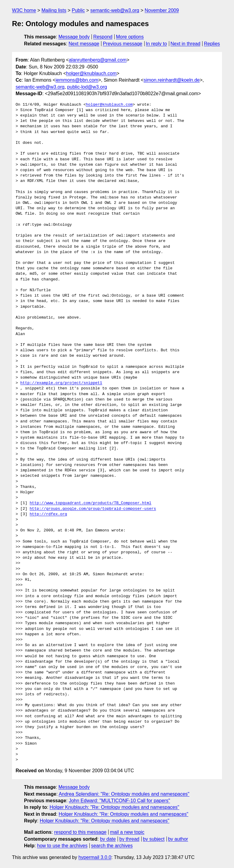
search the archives (112, 846)
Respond (103, 37)
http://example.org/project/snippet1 (61, 383)
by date (108, 839)
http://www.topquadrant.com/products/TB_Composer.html (91, 503)
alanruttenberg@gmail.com (97, 60)
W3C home (24, 10)
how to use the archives (62, 846)
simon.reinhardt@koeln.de (172, 80)
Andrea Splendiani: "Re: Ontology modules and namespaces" (124, 794)
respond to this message (80, 832)
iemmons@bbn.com (77, 80)
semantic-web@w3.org (115, 10)
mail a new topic (127, 832)
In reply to (156, 44)
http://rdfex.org (48, 514)
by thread (129, 839)
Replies (212, 44)
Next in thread (185, 44)
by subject (154, 839)
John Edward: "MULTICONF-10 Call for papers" (119, 801)
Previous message (123, 44)
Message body (74, 37)
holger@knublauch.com (91, 73)
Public (78, 10)
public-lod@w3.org (87, 87)
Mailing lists (54, 10)
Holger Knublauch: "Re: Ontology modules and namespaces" (114, 807)
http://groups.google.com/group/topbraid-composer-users (93, 509)
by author (178, 839)
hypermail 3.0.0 (95, 857)
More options (130, 37)
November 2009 (162, 10)
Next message (84, 44)
